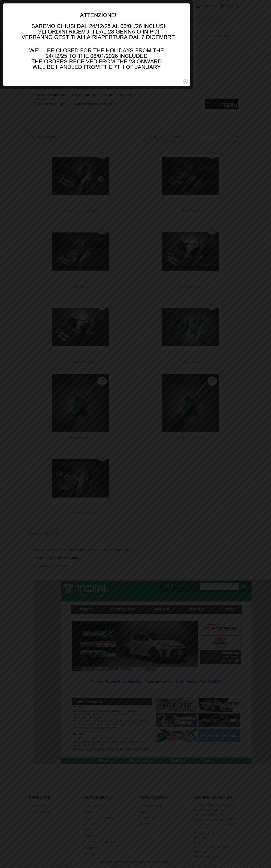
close (224, 442)
